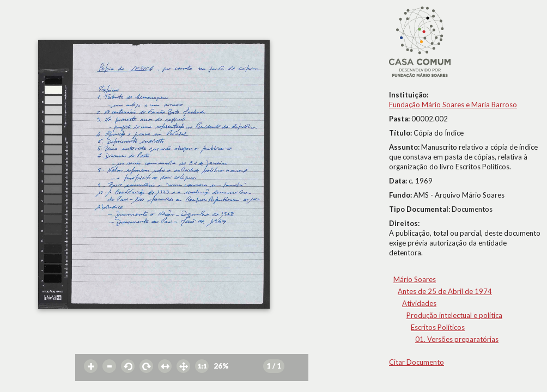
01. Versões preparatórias (457, 339)
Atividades (419, 303)
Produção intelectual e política (454, 315)
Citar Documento (417, 362)
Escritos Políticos (438, 327)
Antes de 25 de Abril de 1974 (445, 291)
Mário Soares (415, 279)
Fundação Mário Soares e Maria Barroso (453, 105)
